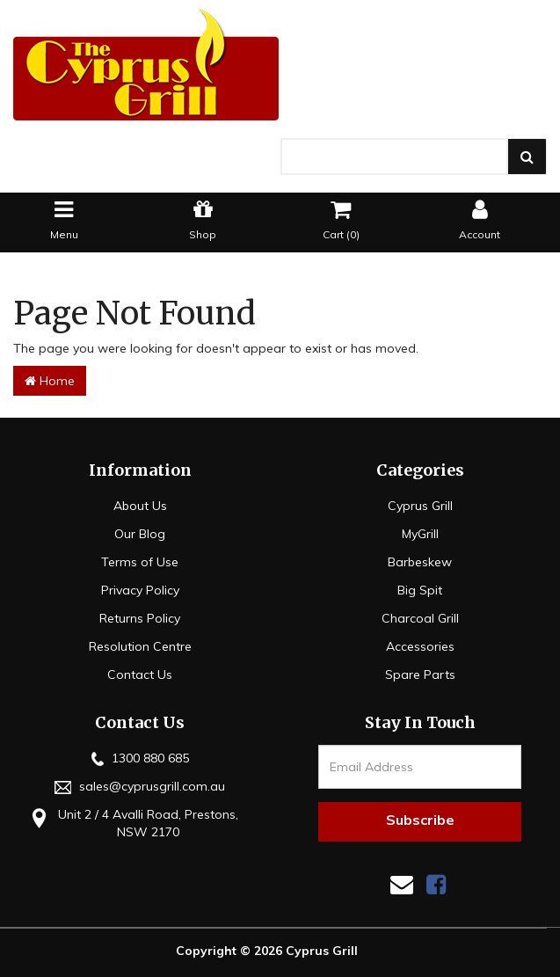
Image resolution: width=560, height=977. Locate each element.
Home (50, 381)
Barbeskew (420, 562)
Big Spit (420, 590)
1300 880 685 (140, 758)
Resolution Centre (140, 646)
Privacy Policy (140, 590)
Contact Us (140, 674)
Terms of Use (140, 562)
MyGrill (420, 534)
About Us (140, 506)
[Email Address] (420, 767)
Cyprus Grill (420, 506)
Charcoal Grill (420, 618)
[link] (436, 884)
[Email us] (402, 884)
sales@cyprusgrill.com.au (140, 786)
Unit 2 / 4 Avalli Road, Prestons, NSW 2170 (132, 823)
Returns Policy (140, 618)
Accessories (420, 646)
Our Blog (140, 534)
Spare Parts (420, 674)
